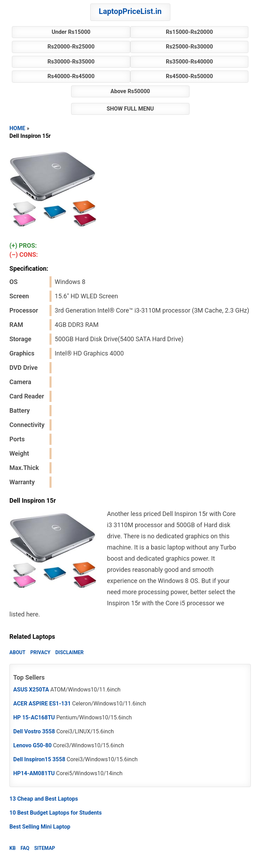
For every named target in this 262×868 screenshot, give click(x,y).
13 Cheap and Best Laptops (44, 799)
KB (13, 848)
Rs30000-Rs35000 (71, 62)
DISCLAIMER (70, 652)
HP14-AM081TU (34, 773)
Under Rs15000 (71, 32)
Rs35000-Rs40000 (189, 62)
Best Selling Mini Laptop (40, 827)
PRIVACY (40, 652)
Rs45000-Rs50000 (189, 76)
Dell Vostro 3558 (34, 731)
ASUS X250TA (31, 690)
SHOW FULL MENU (130, 109)
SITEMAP (45, 848)
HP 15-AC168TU (34, 717)
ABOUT (17, 652)
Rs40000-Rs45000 (71, 76)
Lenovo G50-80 (32, 745)
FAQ (25, 848)
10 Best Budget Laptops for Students (56, 813)
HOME (17, 128)
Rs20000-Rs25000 (71, 47)
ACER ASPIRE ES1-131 (42, 704)
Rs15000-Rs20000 (189, 32)
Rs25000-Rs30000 (189, 47)
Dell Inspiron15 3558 (39, 759)
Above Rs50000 (130, 91)
